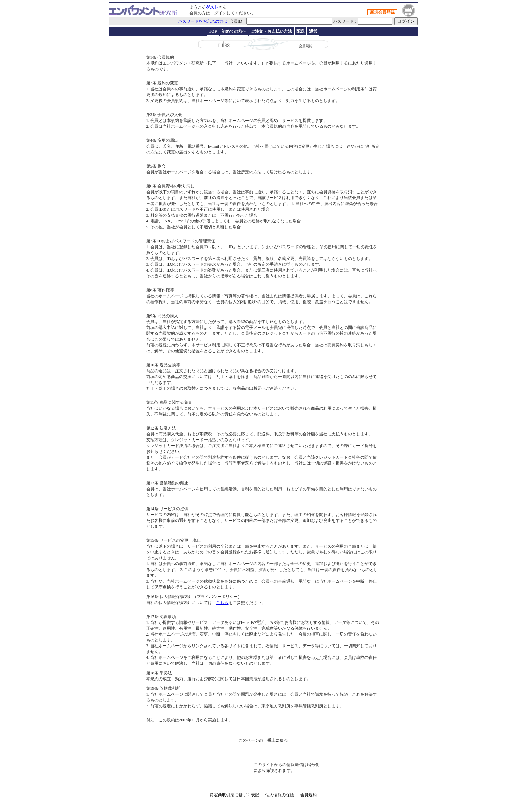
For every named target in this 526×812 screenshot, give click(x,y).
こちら (222, 603)
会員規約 (308, 795)
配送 (301, 31)
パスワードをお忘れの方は (203, 21)
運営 (313, 31)
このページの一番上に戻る (263, 740)
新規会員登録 (382, 12)
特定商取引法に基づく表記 (234, 795)
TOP (213, 31)
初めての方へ (234, 31)
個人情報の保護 (280, 795)
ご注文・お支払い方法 (271, 31)
